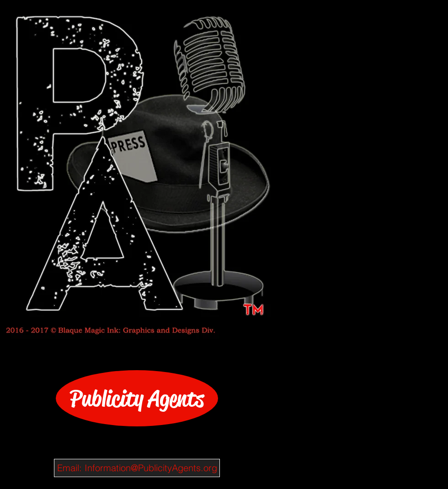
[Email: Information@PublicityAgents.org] (137, 468)
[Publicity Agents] (137, 398)
